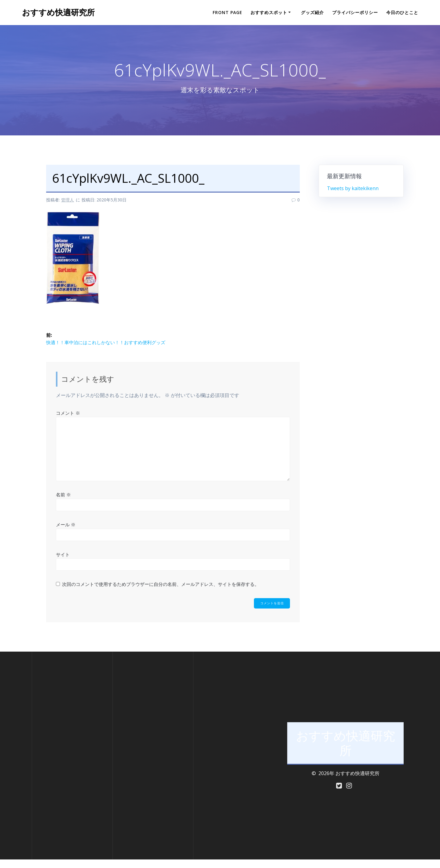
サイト (63, 562)
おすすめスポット (269, 12)
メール (66, 532)
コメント (68, 421)
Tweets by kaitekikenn (353, 188)
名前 (63, 502)
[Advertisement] (72, 764)
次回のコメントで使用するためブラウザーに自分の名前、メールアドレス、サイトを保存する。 (161, 592)
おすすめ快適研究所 (58, 13)
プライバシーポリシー (355, 12)
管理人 (68, 200)
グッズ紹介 (312, 12)
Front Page (227, 12)
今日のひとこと (402, 12)
